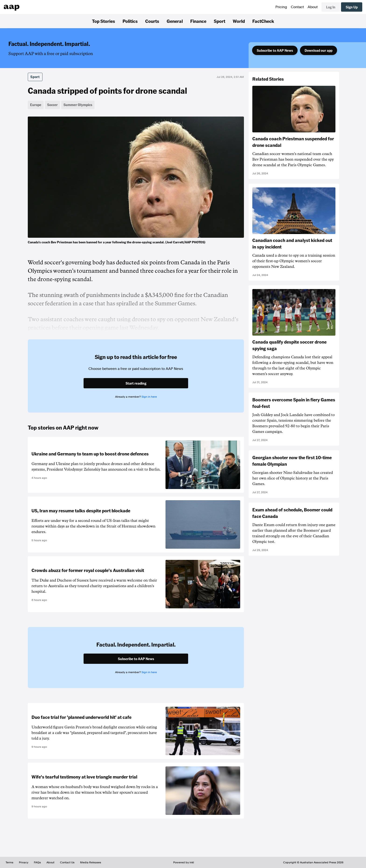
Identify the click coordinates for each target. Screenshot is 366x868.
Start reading (136, 383)
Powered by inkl (184, 862)
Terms (9, 862)
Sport (220, 21)
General (175, 21)
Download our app (318, 50)
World (239, 21)
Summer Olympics (78, 105)
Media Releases (91, 862)
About (313, 7)
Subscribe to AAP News (275, 50)
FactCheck (263, 21)
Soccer (52, 105)
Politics (130, 21)
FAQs (37, 862)
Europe (36, 105)
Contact (297, 7)
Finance (198, 21)
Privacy (24, 862)
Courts (152, 21)
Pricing (281, 7)
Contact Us (67, 862)
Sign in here (149, 397)
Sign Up (352, 7)
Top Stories (104, 21)
